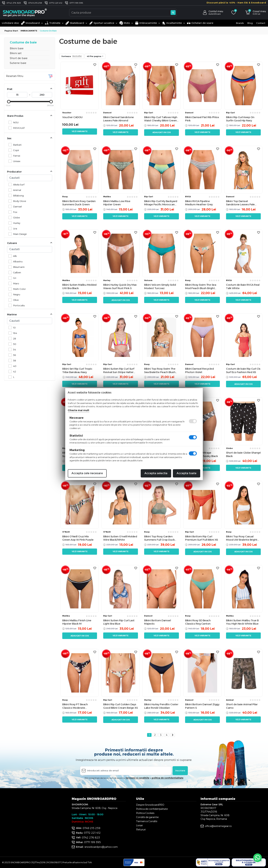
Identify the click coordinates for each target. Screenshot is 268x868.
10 (13, 327)
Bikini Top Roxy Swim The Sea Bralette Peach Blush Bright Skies (160, 370)
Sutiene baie (18, 63)
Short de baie (19, 58)
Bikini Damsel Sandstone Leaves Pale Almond (119, 119)
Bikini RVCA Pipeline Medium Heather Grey (199, 203)
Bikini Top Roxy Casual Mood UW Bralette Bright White (242, 538)
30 (14, 344)
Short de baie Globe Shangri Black (243, 454)
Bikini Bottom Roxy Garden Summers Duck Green (79, 203)
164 (14, 333)
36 (14, 355)
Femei (16, 156)
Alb (14, 256)
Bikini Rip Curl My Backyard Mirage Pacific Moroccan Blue (161, 203)
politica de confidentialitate (168, 778)
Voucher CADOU (72, 117)
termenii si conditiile (138, 778)
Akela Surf (18, 184)
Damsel (16, 206)
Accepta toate (187, 473)
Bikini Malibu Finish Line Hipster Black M (77, 622)
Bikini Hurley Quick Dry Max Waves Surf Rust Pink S (120, 286)
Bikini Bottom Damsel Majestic (157, 622)
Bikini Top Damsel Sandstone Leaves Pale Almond (240, 203)
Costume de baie (23, 42)
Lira (14, 228)
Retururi (141, 830)
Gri (14, 278)
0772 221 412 (56, 3)
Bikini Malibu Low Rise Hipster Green (117, 203)
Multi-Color (18, 289)
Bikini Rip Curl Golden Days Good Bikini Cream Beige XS (120, 706)
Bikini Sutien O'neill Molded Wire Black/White (120, 538)
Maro (15, 283)
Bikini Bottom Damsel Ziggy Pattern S (202, 706)
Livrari (139, 825)
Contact (261, 23)
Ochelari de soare (200, 23)
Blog (250, 23)
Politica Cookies (145, 813)
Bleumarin (18, 267)
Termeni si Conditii (147, 821)
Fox (14, 212)
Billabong (17, 195)
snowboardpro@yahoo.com (101, 847)
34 (14, 349)
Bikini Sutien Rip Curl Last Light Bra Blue (119, 622)
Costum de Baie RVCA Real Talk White (243, 286)
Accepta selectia (156, 473)
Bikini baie (17, 48)
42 (14, 371)
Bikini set (16, 53)
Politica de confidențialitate (152, 809)
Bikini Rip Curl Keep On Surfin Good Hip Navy (240, 119)
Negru (16, 294)
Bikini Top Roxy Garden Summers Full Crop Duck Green (159, 538)
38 (14, 360)
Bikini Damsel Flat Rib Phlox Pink (202, 119)
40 (14, 366)
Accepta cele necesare (87, 473)
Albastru (17, 261)
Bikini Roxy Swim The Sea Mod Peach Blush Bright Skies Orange (201, 286)
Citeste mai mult (79, 410)
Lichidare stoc (10, 23)
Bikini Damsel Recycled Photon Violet (199, 370)
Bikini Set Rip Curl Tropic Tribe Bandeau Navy (77, 370)
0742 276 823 (14, 3)
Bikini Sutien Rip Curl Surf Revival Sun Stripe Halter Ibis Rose (119, 370)
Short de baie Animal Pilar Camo (242, 706)
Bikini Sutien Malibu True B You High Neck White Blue (242, 622)
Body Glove (19, 201)
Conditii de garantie (147, 817)
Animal (16, 190)
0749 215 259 (35, 3)
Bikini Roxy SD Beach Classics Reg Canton (198, 622)
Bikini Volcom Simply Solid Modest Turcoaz (160, 286)
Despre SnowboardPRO (150, 805)
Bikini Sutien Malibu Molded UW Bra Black (79, 286)
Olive (15, 300)
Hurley (16, 223)
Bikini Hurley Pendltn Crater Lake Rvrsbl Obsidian (161, 706)
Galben (16, 272)
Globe (15, 217)
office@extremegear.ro (218, 826)
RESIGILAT (18, 128)
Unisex (16, 161)
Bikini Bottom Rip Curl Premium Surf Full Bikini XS (202, 538)
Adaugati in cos (162, 132)
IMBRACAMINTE (29, 31)
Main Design (19, 234)
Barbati (16, 145)
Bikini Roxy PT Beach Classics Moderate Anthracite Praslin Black (77, 706)
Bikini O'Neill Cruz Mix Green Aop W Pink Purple (78, 538)
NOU (15, 122)
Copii (15, 150)
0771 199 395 (76, 3)
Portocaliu (18, 305)
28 (14, 338)
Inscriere (180, 770)
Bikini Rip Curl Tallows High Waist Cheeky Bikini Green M (161, 119)
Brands (240, 23)
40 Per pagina (94, 56)
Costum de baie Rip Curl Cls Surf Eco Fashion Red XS (243, 370)
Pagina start (11, 31)
